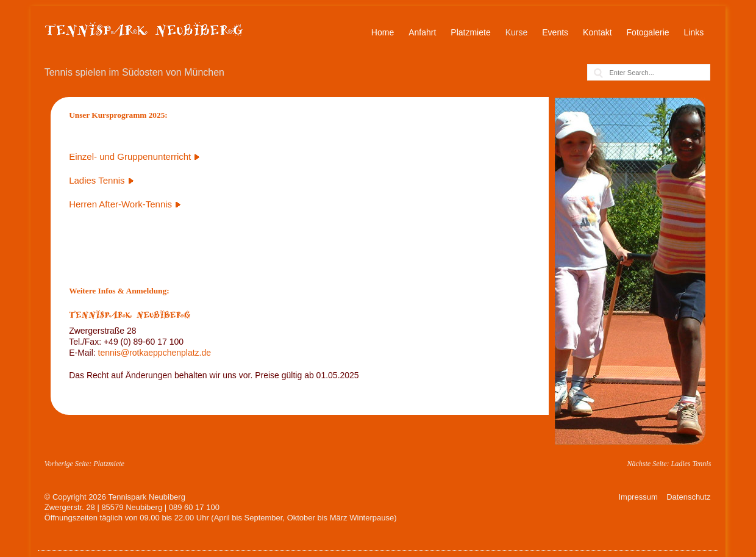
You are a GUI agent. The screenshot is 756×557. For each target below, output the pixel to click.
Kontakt (597, 32)
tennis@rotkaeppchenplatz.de (155, 353)
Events (555, 32)
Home (383, 32)
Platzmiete (470, 32)
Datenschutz (688, 497)
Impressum (638, 497)
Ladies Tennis (97, 180)
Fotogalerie (648, 32)
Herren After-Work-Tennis (120, 204)
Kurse (517, 32)
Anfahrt (422, 32)
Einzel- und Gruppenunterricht (130, 156)
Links (694, 32)
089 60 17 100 (194, 507)
